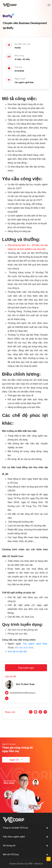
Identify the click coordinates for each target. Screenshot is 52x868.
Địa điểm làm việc (22, 44)
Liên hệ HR (10, 676)
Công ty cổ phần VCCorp (15, 828)
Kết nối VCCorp (11, 854)
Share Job (10, 712)
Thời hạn (18, 67)
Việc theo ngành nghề (14, 837)
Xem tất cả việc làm (17, 651)
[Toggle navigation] (49, 5)
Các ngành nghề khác (35, 644)
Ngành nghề (20, 79)
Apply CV (16, 760)
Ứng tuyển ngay (26, 668)
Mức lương (19, 56)
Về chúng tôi (9, 845)
